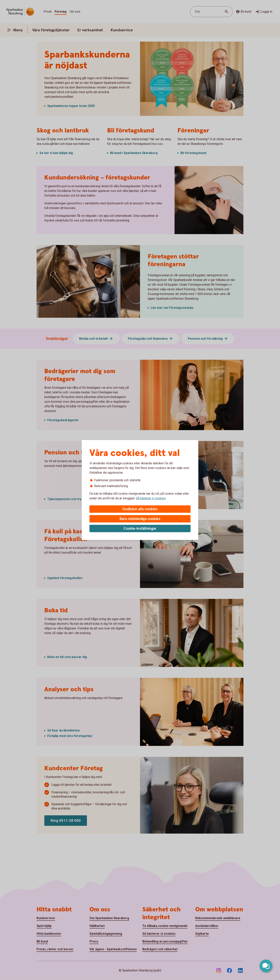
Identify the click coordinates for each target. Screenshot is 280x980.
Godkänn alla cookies (140, 509)
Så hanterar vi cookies (151, 498)
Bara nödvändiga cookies (140, 519)
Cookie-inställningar (140, 529)
